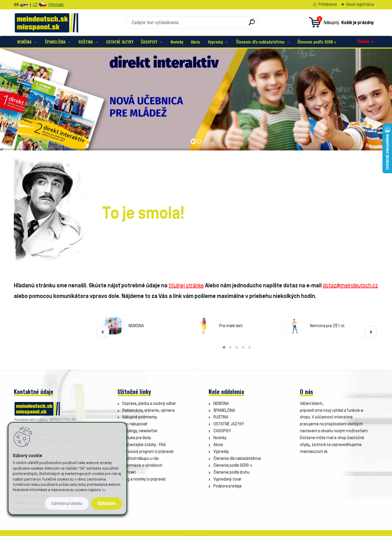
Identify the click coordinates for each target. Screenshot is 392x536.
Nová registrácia (360, 4)
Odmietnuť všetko (67, 503)
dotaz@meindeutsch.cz (350, 285)
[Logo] (46, 23)
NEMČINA (24, 42)
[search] (252, 24)
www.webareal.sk (202, 533)
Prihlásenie (328, 4)
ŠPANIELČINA (55, 42)
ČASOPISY (149, 42)
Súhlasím (107, 503)
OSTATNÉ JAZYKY (120, 42)
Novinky (177, 42)
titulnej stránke (186, 285)
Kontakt (57, 5)
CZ (35, 5)
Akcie (195, 42)
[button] (224, 347)
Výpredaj (215, 42)
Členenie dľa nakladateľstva (260, 42)
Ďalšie (363, 41)
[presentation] (103, 332)
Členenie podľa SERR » (317, 42)
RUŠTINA (86, 42)
